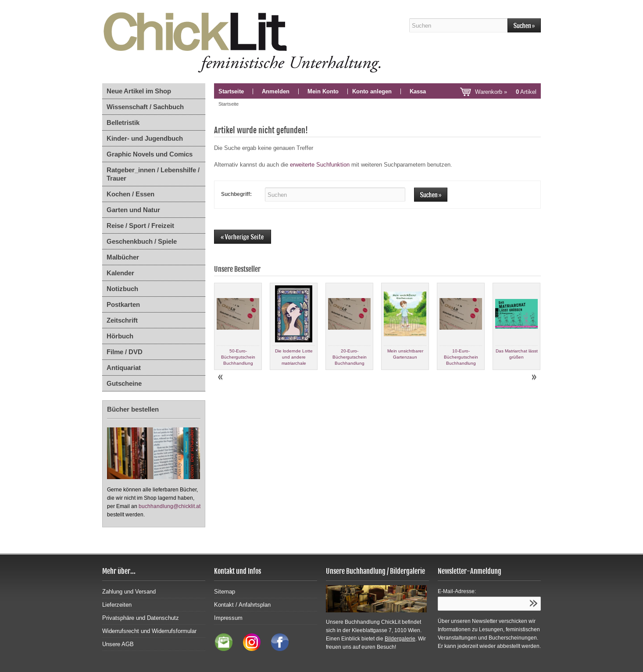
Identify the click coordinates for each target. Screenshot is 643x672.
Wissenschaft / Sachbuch (145, 107)
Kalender (120, 273)
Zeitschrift (122, 320)
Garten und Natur (133, 210)
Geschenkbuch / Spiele (142, 241)
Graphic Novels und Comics (150, 154)
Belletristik (123, 123)
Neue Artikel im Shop (139, 91)
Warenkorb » (506, 92)
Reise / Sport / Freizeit (140, 226)
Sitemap (225, 592)
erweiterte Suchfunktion (320, 165)
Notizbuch (122, 289)
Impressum (228, 618)
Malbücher (123, 257)
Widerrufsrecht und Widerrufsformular (149, 631)
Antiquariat (124, 368)
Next (534, 377)
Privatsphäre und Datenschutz (141, 618)
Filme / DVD (125, 352)
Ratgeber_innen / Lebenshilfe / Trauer (153, 174)
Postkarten (123, 304)
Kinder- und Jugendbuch (145, 138)
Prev (221, 377)
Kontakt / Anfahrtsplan (242, 605)
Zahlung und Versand (129, 592)
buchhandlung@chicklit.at (170, 506)
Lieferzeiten (117, 605)
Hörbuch (120, 336)
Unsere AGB (118, 644)
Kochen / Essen (130, 194)
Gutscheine (124, 383)
